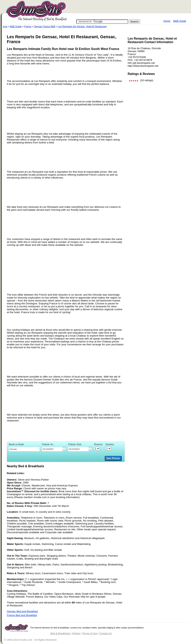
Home (167, 21)
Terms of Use (90, 633)
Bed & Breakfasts (60, 633)
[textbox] (24, 449)
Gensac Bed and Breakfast (22, 611)
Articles (76, 633)
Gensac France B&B (45, 27)
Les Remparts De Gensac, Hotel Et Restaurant (82, 27)
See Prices (113, 458)
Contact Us (105, 633)
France (28, 27)
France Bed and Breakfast (22, 615)
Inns (5, 27)
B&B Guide (180, 21)
